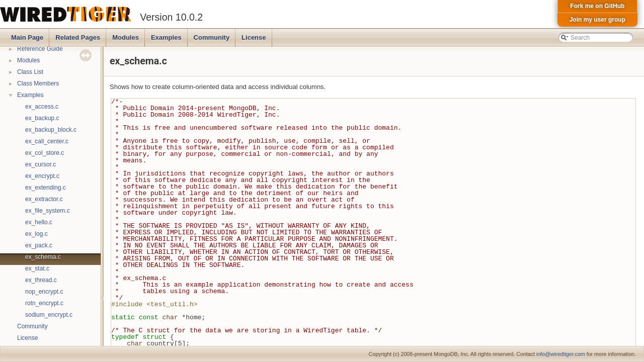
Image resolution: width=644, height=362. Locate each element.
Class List (30, 72)
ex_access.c (42, 107)
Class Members (38, 83)
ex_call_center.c (47, 141)
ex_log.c (36, 234)
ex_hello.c (39, 222)
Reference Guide (40, 49)
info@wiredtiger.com (561, 354)
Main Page (27, 37)
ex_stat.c (37, 268)
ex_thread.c (41, 280)
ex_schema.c (43, 257)
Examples (166, 37)
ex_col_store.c (45, 153)
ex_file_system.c (48, 211)
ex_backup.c (42, 118)
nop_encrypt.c (44, 292)
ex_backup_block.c (51, 130)
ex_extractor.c (44, 199)
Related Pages (78, 37)
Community (212, 37)
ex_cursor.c (41, 164)
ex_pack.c (39, 245)
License (254, 37)
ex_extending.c (46, 188)
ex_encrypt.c (42, 176)
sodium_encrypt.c (49, 315)
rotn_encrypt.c (44, 303)
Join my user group (597, 20)
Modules (126, 37)
